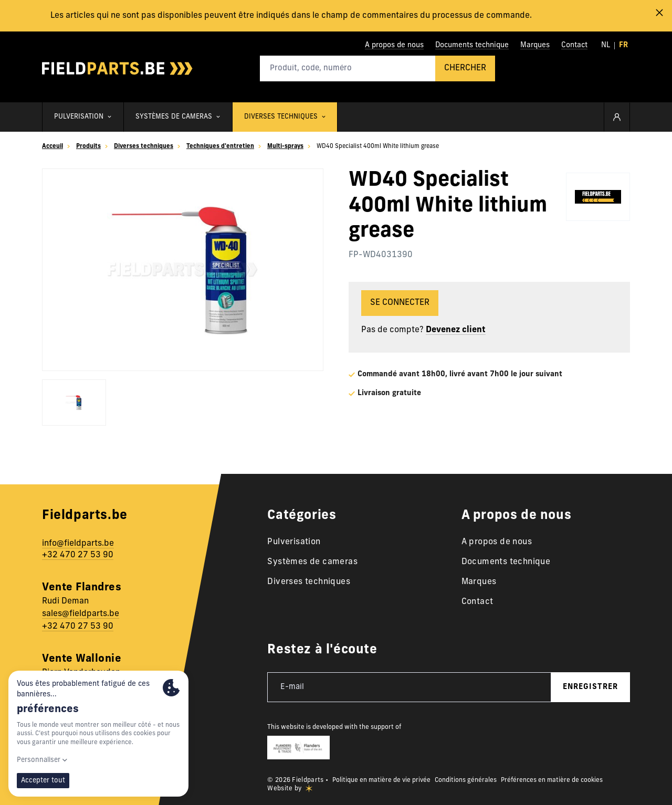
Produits (88, 146)
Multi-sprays (285, 146)
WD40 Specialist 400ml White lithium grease (378, 146)
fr (623, 45)
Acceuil (52, 146)
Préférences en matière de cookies (552, 780)
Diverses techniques (144, 146)
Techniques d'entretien (220, 146)
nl (606, 45)
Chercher (465, 68)
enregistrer (590, 687)
